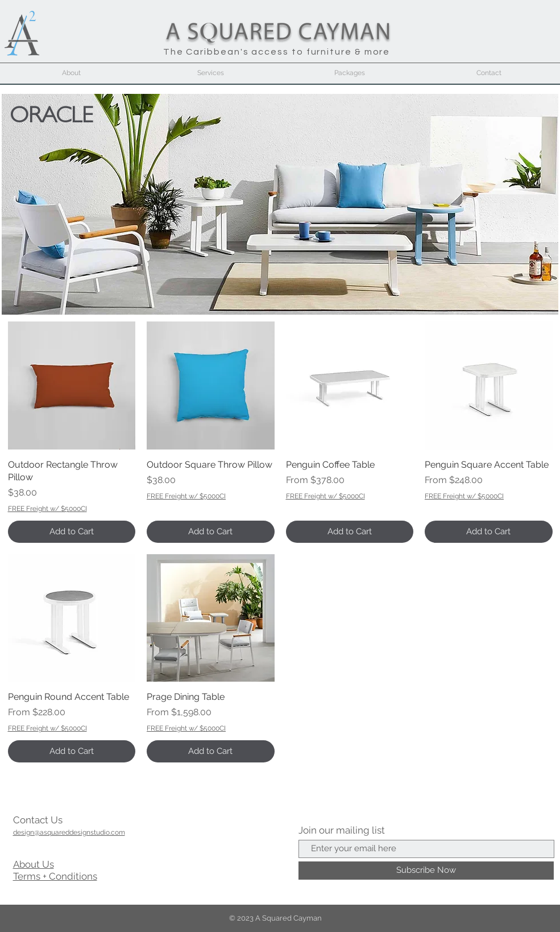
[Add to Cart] (72, 532)
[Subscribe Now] (426, 871)
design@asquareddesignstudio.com (69, 832)
